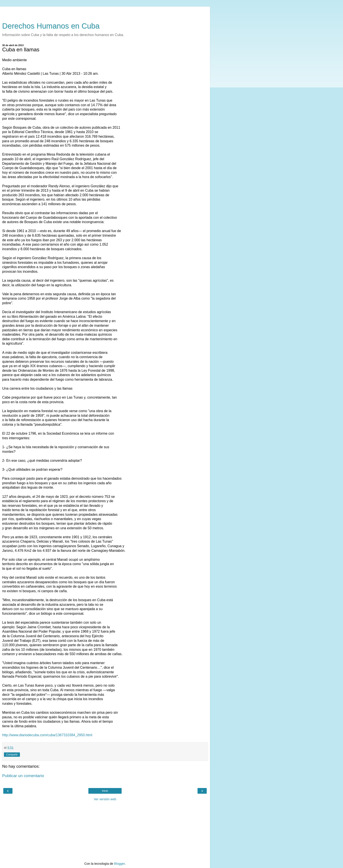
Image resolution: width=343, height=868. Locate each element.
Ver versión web (105, 799)
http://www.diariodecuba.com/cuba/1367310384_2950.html (47, 735)
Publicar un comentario (23, 776)
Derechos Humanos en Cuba (51, 26)
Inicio (105, 791)
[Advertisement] (105, 12)
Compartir (12, 755)
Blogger (120, 864)
